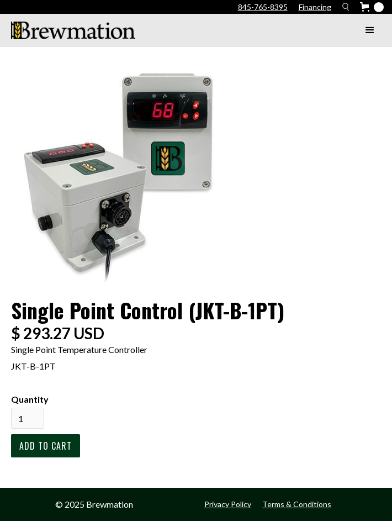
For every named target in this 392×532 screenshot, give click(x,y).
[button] (370, 30)
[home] (70, 30)
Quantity (30, 399)
